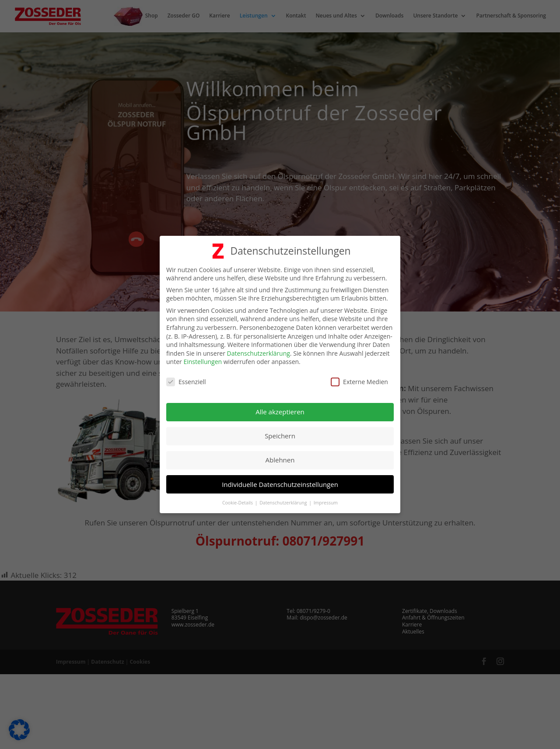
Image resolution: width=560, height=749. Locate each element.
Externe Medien (359, 379)
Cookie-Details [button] (238, 500)
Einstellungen (203, 359)
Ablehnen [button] (280, 457)
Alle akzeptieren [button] (280, 409)
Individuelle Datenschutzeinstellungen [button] (280, 481)
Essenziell (186, 379)
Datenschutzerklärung (259, 350)
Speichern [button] (280, 433)
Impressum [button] (326, 500)
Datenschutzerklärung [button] (284, 500)
